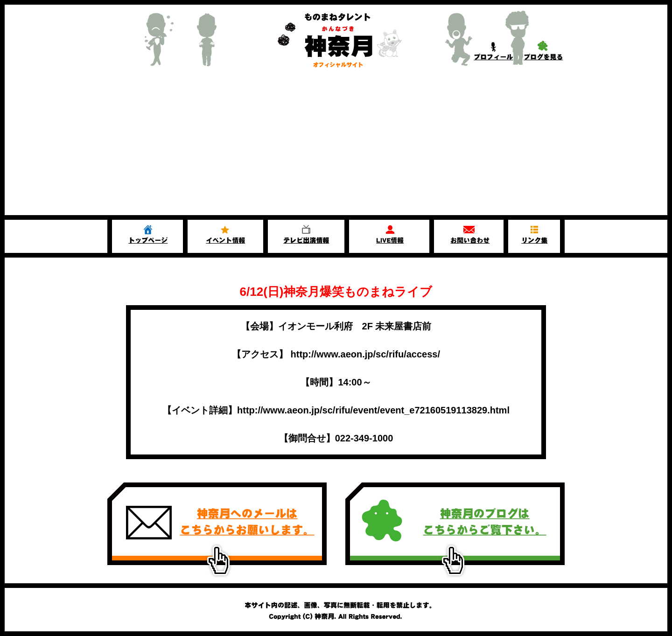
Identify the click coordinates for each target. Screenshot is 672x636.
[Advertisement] (336, 145)
